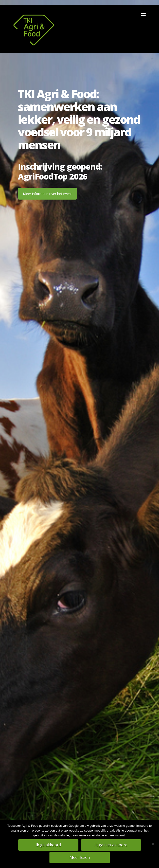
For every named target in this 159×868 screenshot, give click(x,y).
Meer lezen (80, 857)
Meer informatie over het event (47, 194)
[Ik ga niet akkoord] (153, 844)
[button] (143, 15)
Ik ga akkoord (48, 845)
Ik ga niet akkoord (111, 845)
